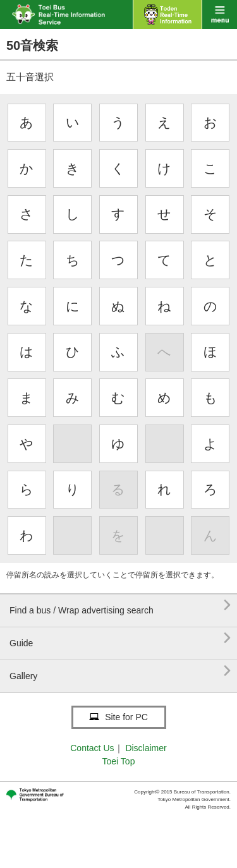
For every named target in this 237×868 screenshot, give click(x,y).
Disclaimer (146, 748)
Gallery (120, 671)
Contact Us (92, 748)
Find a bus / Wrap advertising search (120, 606)
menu (220, 15)
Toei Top (119, 761)
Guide (120, 638)
